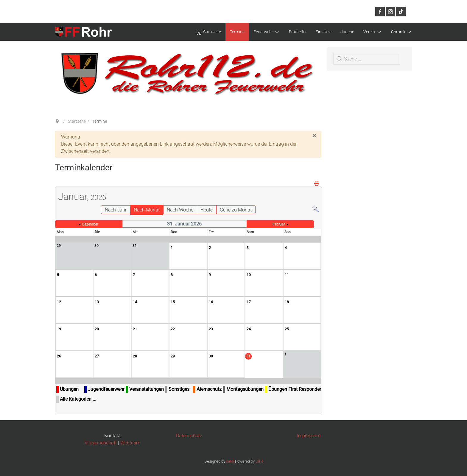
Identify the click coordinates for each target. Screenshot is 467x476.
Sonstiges (179, 389)
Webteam (130, 443)
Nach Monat (147, 210)
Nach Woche (180, 210)
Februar (279, 224)
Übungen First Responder (295, 389)
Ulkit (259, 461)
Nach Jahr (116, 210)
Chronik (402, 32)
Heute (207, 210)
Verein (373, 32)
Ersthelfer (298, 32)
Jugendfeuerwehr (106, 389)
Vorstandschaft (101, 443)
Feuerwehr (267, 32)
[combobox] (367, 59)
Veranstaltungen (147, 389)
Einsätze (324, 32)
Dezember (90, 224)
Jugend (347, 32)
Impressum (309, 436)
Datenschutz (189, 436)
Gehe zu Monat (236, 210)
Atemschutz (209, 389)
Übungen (69, 389)
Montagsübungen (245, 389)
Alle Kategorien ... (78, 399)
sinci (230, 461)
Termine (237, 32)
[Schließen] (314, 136)
